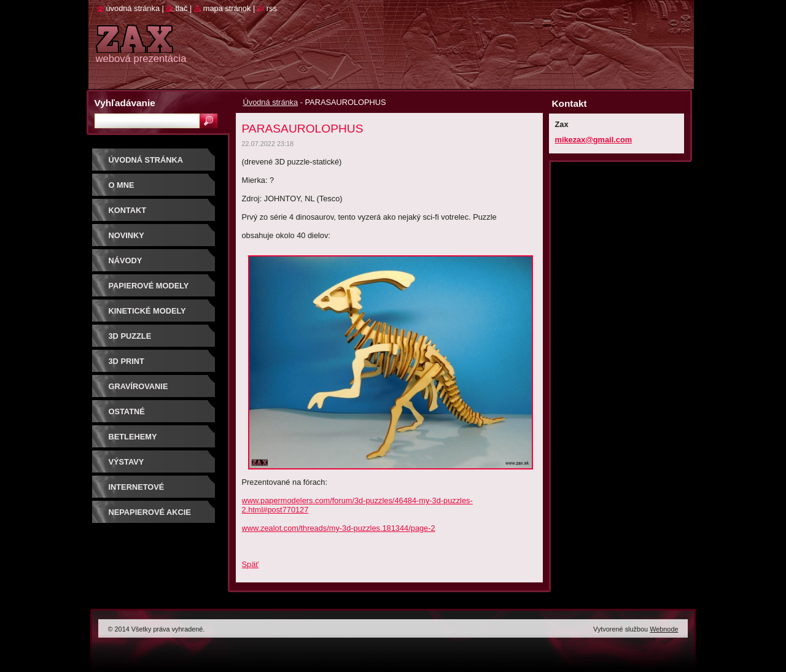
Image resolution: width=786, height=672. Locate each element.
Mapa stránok (227, 8)
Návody (126, 261)
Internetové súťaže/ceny (137, 491)
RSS (272, 8)
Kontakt (128, 210)
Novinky (126, 235)
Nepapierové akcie (150, 512)
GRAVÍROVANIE (138, 386)
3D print (126, 361)
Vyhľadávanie (125, 103)
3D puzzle (130, 336)
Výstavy (126, 462)
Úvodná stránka (271, 102)
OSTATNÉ (127, 411)
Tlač (181, 8)
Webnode (664, 629)
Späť (251, 564)
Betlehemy (133, 437)
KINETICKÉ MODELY (147, 311)
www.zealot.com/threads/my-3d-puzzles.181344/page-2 (339, 528)
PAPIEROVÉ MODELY (149, 286)
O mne (122, 185)
